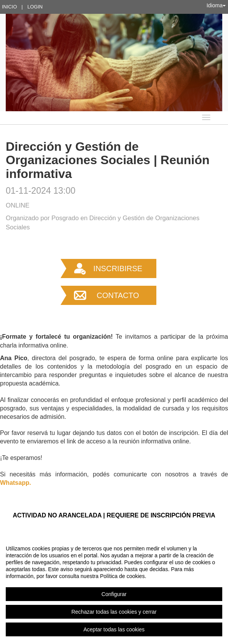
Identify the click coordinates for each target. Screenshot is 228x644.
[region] (114, 589)
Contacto (118, 295)
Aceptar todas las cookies (114, 629)
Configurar (114, 594)
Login (35, 7)
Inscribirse (118, 268)
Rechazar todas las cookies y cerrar (114, 612)
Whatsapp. (16, 483)
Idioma (216, 5)
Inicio (9, 7)
